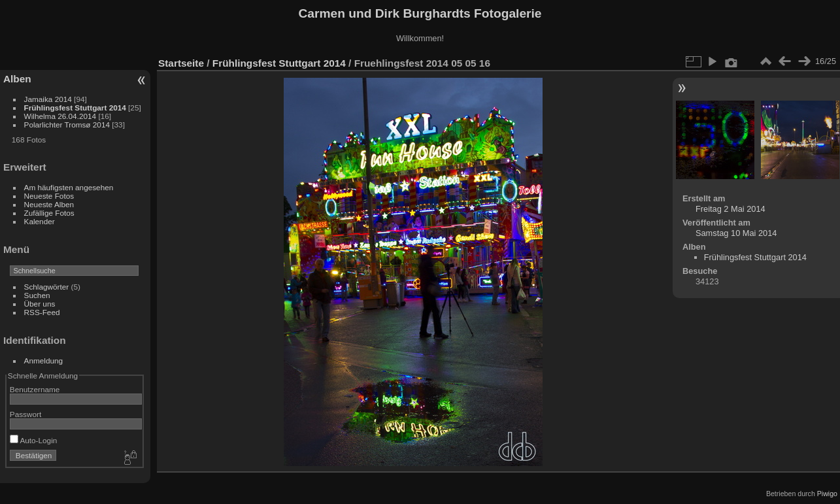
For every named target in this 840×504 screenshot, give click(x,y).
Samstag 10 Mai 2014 (736, 233)
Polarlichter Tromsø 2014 (67, 125)
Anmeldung (44, 361)
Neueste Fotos (49, 196)
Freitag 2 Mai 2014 (731, 209)
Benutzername (35, 389)
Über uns (40, 304)
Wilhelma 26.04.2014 (60, 116)
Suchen (37, 295)
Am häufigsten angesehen (69, 187)
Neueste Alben (49, 204)
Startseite (181, 63)
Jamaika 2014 (48, 99)
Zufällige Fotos (49, 213)
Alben (17, 79)
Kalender (40, 221)
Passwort (25, 414)
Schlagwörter (47, 287)
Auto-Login (34, 440)
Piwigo (827, 494)
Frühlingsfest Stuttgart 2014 (75, 108)
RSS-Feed (42, 312)
